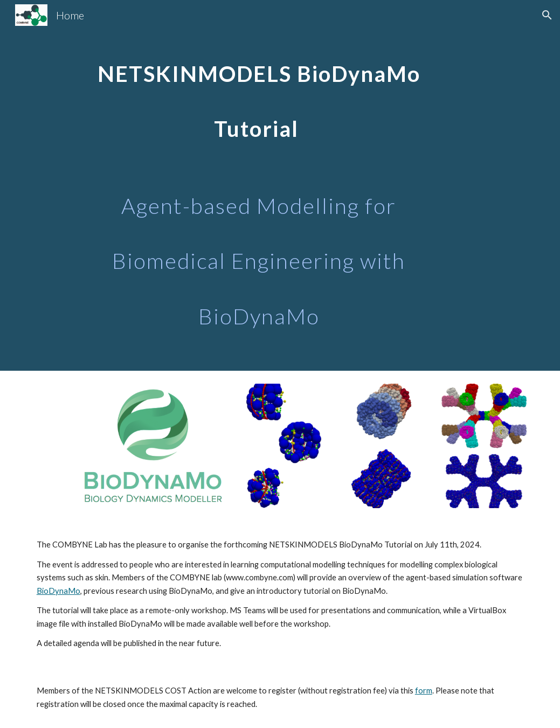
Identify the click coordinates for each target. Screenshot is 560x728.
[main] (259, 185)
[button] (547, 15)
